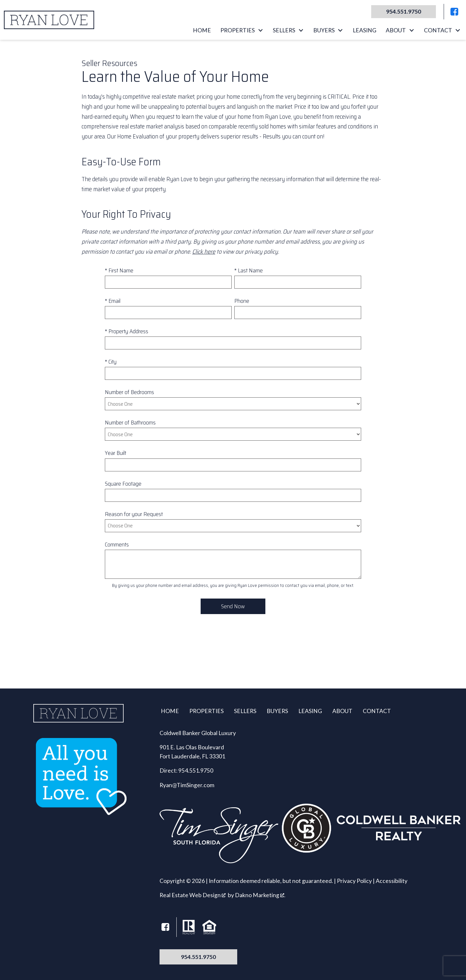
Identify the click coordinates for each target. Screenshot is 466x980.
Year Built (116, 453)
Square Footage (123, 484)
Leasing (365, 30)
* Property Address (127, 331)
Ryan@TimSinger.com (187, 785)
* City (111, 362)
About (342, 711)
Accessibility (392, 881)
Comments (117, 545)
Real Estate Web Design (193, 895)
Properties (206, 711)
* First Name (119, 270)
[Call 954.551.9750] (404, 12)
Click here (204, 252)
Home (202, 30)
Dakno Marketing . (260, 895)
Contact (377, 711)
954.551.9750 (196, 771)
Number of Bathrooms (130, 423)
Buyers (277, 711)
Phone (242, 301)
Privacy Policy (354, 881)
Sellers (245, 711)
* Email (113, 301)
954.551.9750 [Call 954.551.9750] (198, 957)
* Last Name (249, 270)
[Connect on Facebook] (454, 12)
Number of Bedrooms (129, 392)
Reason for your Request (134, 514)
